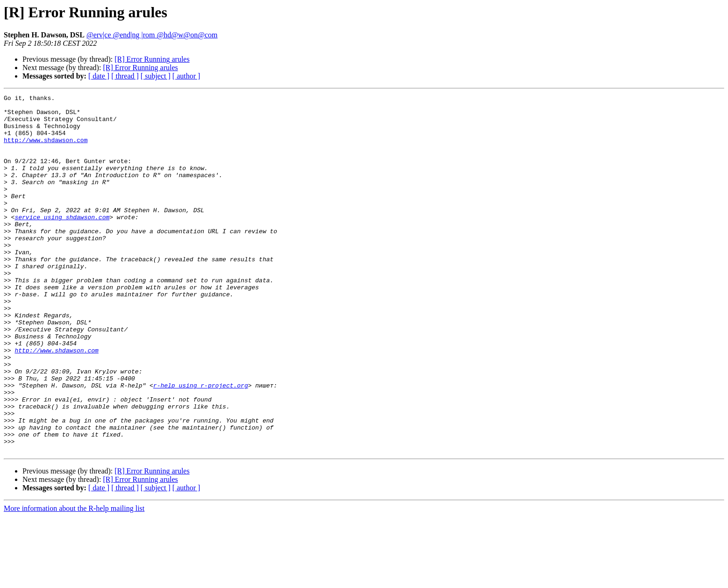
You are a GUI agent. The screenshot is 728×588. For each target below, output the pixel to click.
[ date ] (99, 76)
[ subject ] (156, 76)
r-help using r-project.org (201, 444)
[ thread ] (125, 76)
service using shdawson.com (62, 242)
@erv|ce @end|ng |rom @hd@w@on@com (152, 35)
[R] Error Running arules (152, 59)
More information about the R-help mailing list (74, 580)
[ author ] (186, 76)
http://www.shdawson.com (46, 150)
